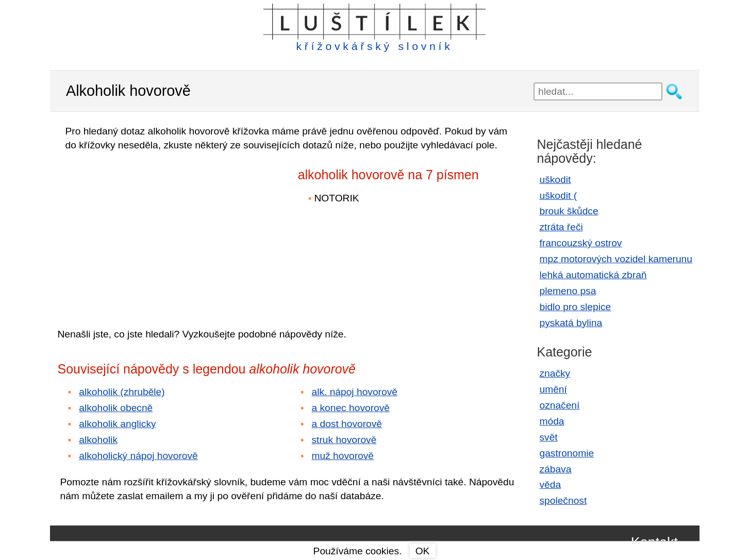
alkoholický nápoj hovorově (138, 456)
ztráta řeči (561, 227)
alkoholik (98, 440)
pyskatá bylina (571, 323)
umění (553, 389)
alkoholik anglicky (117, 424)
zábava (556, 469)
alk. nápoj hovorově (355, 392)
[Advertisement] (148, 232)
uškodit (555, 180)
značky (555, 373)
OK (423, 551)
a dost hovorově (347, 424)
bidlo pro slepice (576, 307)
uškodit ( (559, 196)
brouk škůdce (569, 211)
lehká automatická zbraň (593, 275)
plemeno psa (568, 291)
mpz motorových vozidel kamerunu (616, 259)
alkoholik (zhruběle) (122, 392)
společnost (563, 500)
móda (552, 421)
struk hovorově (344, 440)
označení (560, 405)
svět (549, 437)
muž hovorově (343, 456)
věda (551, 485)
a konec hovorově (351, 408)
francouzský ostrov (581, 243)
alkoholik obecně (116, 408)
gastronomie (567, 453)
